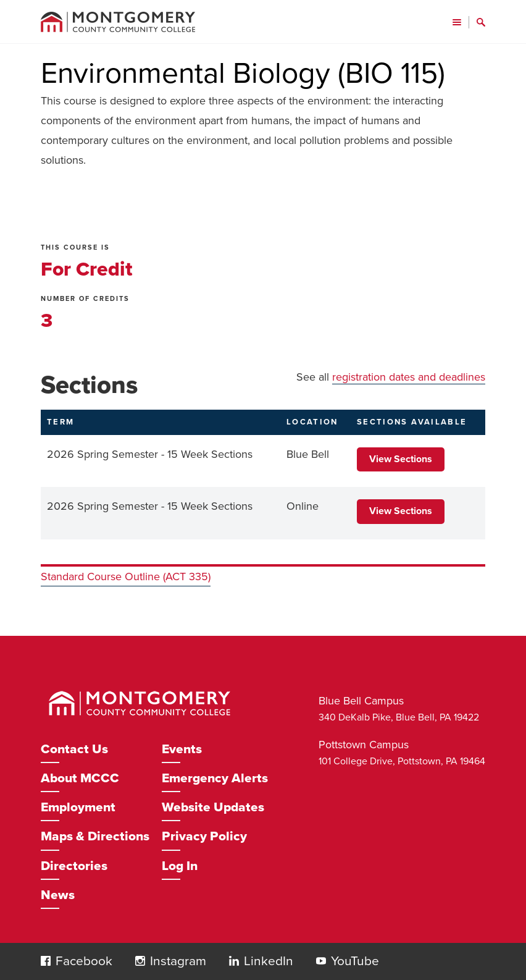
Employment (78, 807)
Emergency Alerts (215, 778)
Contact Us (74, 749)
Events (182, 749)
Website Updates (213, 807)
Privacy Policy (204, 836)
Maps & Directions (95, 836)
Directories (74, 866)
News (58, 895)
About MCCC (80, 778)
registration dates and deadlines (409, 377)
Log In (180, 866)
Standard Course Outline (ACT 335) (126, 577)
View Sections (401, 459)
